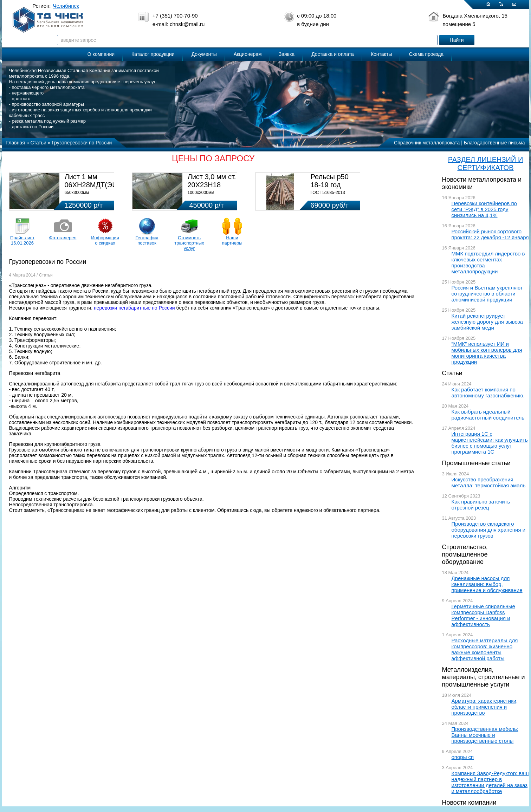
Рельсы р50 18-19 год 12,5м (330, 185)
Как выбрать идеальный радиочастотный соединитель (488, 415)
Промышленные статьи (476, 463)
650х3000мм (77, 193)
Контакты (381, 54)
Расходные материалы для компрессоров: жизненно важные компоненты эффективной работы (485, 649)
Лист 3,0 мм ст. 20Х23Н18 (212, 181)
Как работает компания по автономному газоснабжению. (488, 392)
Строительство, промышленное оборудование (465, 554)
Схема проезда (426, 54)
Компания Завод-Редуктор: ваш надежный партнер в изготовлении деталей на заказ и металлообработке (490, 782)
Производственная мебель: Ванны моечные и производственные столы (485, 735)
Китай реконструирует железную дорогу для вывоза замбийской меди (487, 322)
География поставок (147, 240)
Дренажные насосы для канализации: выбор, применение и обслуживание (487, 584)
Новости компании (469, 803)
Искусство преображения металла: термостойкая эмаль (489, 482)
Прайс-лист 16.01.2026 (22, 240)
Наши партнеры (232, 240)
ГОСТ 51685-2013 (328, 193)
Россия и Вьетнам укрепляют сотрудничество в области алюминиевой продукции (487, 294)
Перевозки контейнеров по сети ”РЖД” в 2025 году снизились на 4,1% (484, 209)
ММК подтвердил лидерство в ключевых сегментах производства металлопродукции (488, 262)
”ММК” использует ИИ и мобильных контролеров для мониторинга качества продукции (487, 353)
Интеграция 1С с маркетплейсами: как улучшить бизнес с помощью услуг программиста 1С (490, 443)
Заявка (287, 54)
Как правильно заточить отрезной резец (481, 505)
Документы (204, 54)
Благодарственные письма (494, 143)
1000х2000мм (201, 193)
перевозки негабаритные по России (134, 308)
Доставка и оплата (333, 54)
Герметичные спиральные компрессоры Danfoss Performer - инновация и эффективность (483, 615)
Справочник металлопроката (427, 143)
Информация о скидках (105, 240)
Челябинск (66, 6)
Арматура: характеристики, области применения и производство (485, 707)
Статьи (452, 373)
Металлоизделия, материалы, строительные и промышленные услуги (484, 677)
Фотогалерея (63, 238)
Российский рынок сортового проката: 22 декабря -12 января (490, 234)
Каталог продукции (153, 54)
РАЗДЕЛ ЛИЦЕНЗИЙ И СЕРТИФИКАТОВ (486, 164)
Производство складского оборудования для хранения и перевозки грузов (489, 530)
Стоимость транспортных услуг (189, 243)
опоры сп (463, 757)
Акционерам (248, 54)
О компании (101, 54)
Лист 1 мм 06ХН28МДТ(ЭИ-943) (99, 181)
